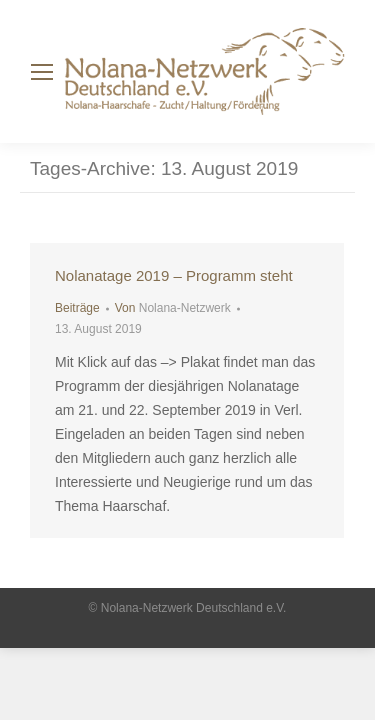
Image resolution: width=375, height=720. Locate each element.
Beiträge (77, 308)
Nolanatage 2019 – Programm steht (174, 275)
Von (173, 308)
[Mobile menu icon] (42, 72)
